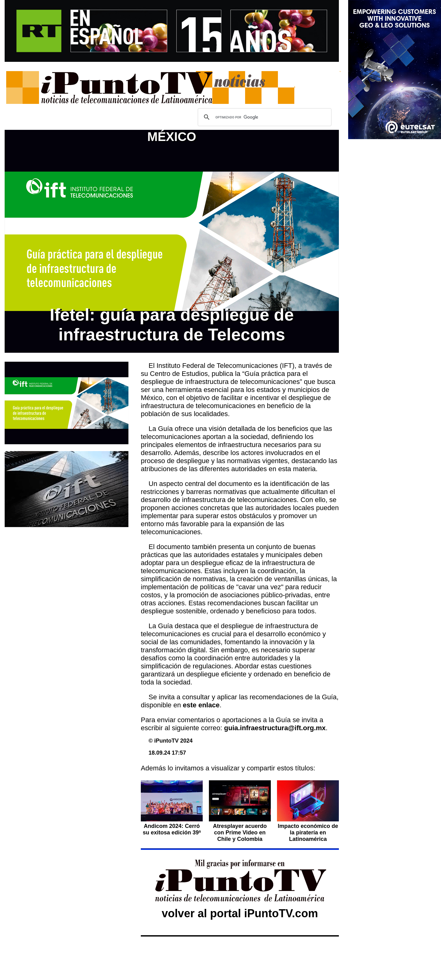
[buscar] (264, 117)
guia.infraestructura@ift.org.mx (275, 728)
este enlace (201, 705)
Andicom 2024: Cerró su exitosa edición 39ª (172, 829)
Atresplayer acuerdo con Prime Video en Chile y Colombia (240, 833)
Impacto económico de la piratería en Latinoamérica (308, 833)
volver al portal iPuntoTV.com (240, 913)
